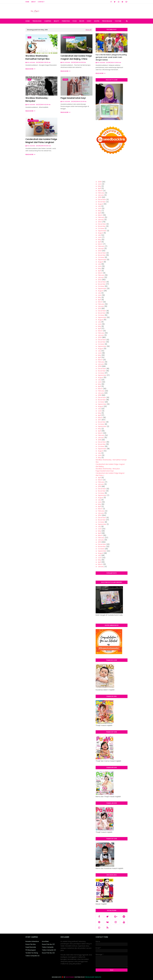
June (100, 184)
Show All (89, 30)
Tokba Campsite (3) (32, 956)
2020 (100, 337)
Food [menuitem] (75, 21)
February (101, 193)
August (101, 204)
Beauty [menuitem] (56, 21)
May (100, 186)
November (102, 202)
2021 (100, 309)
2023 (100, 251)
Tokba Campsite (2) (49, 950)
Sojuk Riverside (31, 947)
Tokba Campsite (48, 947)
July (99, 206)
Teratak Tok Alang (32, 953)
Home (27, 2)
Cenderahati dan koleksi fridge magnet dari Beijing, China (76, 57)
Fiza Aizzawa (31, 62)
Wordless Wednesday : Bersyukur (37, 100)
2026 (100, 182)
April (100, 188)
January (101, 195)
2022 (100, 280)
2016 (100, 440)
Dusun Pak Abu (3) (48, 953)
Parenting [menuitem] (66, 21)
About (33, 2)
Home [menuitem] (28, 21)
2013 (100, 542)
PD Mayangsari (31, 950)
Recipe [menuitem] (82, 21)
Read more (29, 69)
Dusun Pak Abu (31, 944)
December (102, 200)
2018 (100, 395)
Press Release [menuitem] (107, 21)
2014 (100, 515)
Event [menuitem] (89, 21)
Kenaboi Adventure (32, 941)
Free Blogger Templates (93, 977)
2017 (100, 420)
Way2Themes (70, 977)
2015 (100, 486)
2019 (100, 366)
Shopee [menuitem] (97, 21)
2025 (100, 197)
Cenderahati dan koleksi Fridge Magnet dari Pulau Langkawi (41, 141)
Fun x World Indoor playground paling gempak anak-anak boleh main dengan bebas (111, 57)
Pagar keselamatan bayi (73, 98)
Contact (41, 2)
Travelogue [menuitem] (37, 21)
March (100, 191)
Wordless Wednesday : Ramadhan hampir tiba (37, 57)
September (102, 231)
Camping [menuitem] (48, 21)
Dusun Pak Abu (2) (48, 944)
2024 (100, 222)
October (101, 228)
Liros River (45, 941)
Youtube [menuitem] (118, 21)
